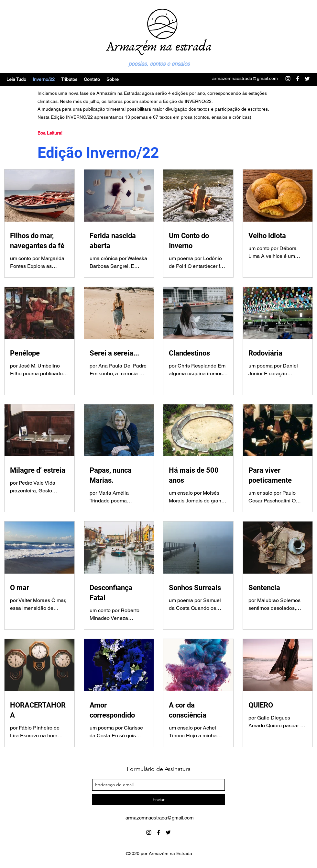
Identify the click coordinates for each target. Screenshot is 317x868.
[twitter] (168, 832)
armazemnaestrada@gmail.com (245, 78)
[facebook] (158, 832)
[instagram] (149, 832)
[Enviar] (158, 800)
